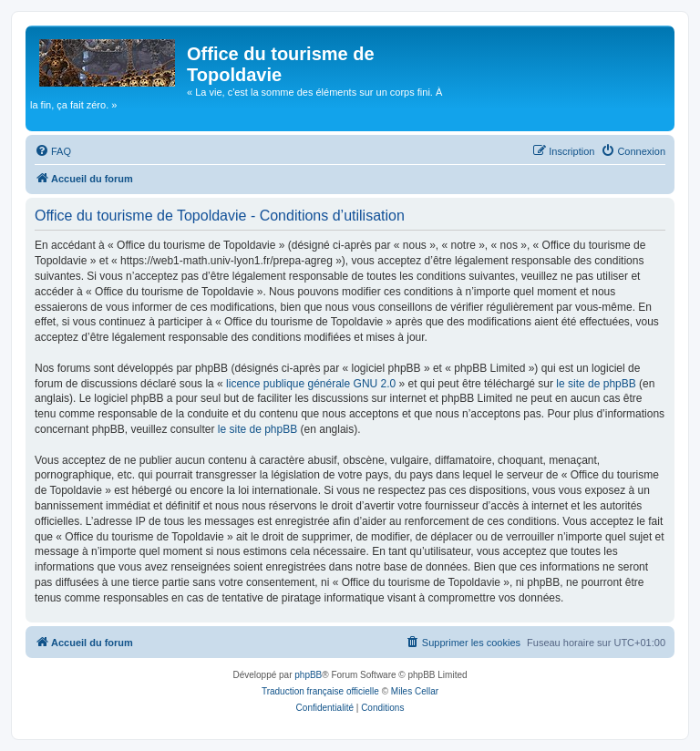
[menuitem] (53, 151)
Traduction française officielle (320, 691)
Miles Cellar (415, 691)
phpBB (308, 675)
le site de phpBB (596, 384)
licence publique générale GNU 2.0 (311, 384)
